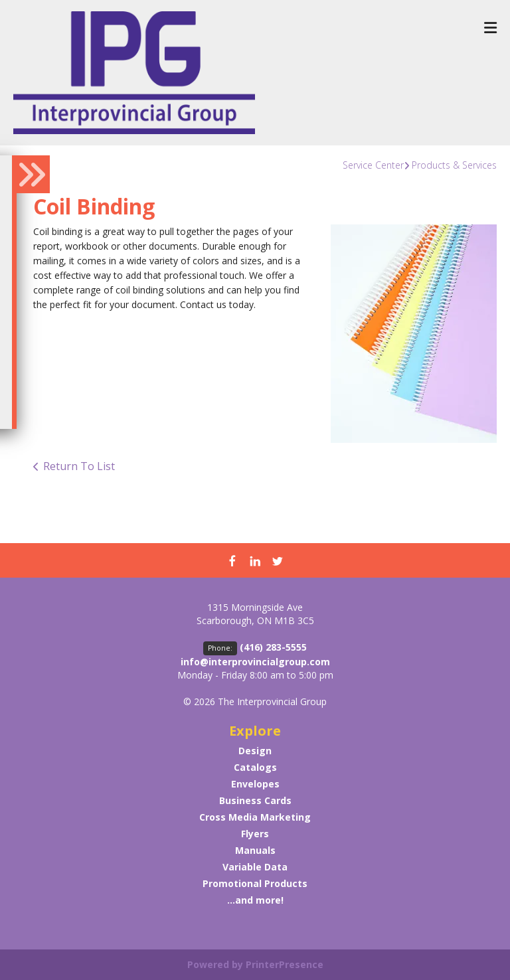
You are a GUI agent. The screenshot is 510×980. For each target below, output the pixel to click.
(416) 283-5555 (273, 647)
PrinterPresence (285, 964)
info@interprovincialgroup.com (255, 662)
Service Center (373, 165)
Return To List (79, 466)
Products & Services (454, 165)
